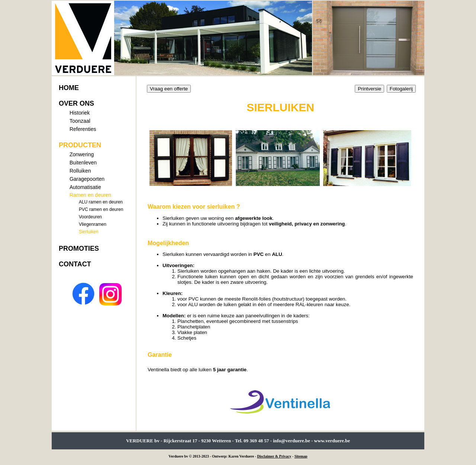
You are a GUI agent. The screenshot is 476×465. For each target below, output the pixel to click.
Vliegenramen (93, 224)
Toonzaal (80, 121)
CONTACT (75, 264)
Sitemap (301, 456)
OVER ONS (76, 103)
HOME (69, 88)
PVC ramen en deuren (101, 209)
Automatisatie (85, 187)
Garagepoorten (87, 179)
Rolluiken (80, 171)
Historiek (80, 113)
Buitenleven (83, 163)
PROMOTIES (79, 248)
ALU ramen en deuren (101, 202)
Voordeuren (90, 217)
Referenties (83, 129)
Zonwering (82, 154)
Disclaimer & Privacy (274, 456)
